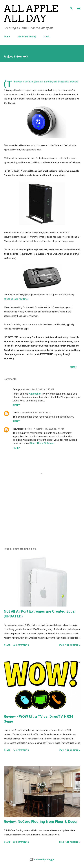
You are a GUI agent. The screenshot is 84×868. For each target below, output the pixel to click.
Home (7, 37)
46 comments (21, 645)
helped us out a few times (16, 299)
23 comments (21, 842)
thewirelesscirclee (22, 429)
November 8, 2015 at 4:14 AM (36, 413)
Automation (35, 394)
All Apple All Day (31, 13)
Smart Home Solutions (42, 443)
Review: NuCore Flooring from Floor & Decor (41, 822)
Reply (16, 405)
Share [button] (73, 367)
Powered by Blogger (42, 859)
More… (47, 37)
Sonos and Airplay (27, 37)
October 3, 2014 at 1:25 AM (40, 389)
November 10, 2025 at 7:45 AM (49, 429)
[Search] (71, 5)
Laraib (16, 413)
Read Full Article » (69, 645)
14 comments (21, 750)
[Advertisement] (42, 516)
